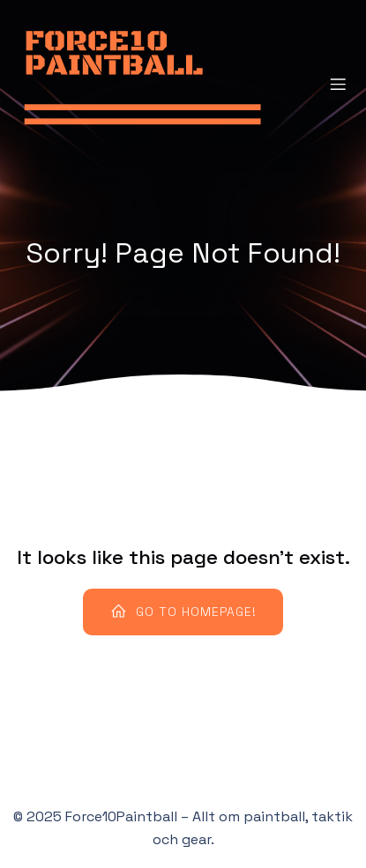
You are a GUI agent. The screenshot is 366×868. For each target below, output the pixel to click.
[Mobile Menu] (338, 84)
